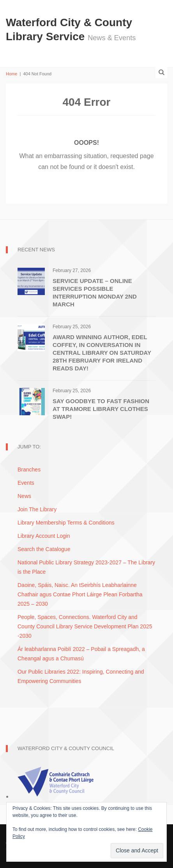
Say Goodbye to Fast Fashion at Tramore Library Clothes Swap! (101, 409)
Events (26, 483)
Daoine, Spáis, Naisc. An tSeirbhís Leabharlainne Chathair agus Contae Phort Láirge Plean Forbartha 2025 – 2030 (80, 594)
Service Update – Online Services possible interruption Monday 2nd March (95, 293)
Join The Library (37, 509)
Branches (29, 470)
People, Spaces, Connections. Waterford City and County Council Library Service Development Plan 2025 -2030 (85, 626)
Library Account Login (44, 536)
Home (11, 74)
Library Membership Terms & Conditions (66, 523)
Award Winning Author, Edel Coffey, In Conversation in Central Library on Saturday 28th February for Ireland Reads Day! (102, 353)
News (24, 496)
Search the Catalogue (44, 549)
